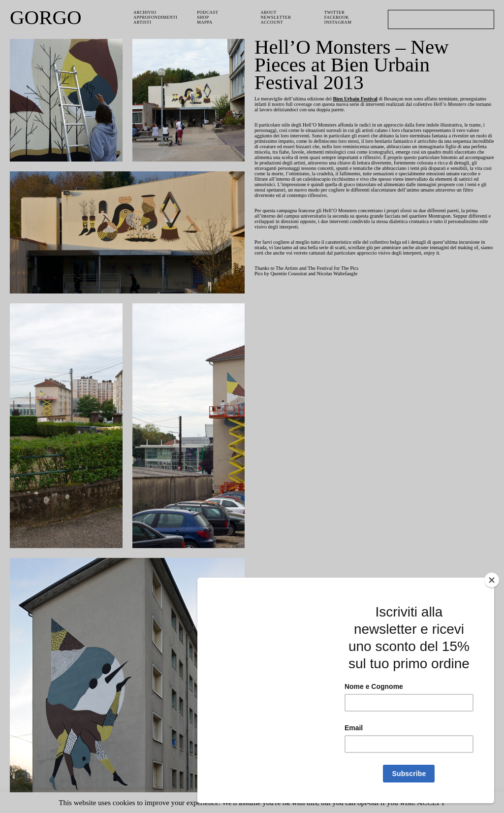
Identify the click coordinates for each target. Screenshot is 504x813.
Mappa (205, 23)
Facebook (337, 18)
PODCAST (209, 13)
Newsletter (277, 18)
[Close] (492, 580)
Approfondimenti (156, 18)
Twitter (335, 13)
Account (273, 23)
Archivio (145, 13)
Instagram (338, 23)
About (269, 13)
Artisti (143, 23)
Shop (204, 18)
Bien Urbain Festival (364, 99)
